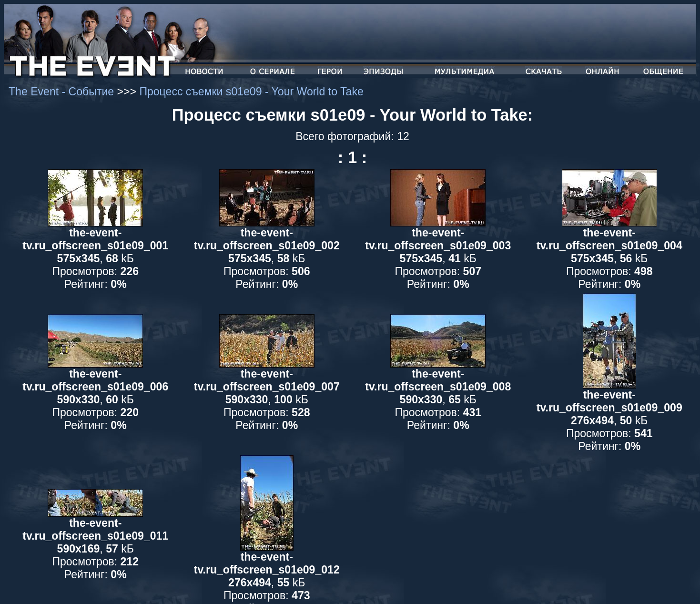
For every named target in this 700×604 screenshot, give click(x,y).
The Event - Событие (63, 92)
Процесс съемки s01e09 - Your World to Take (251, 92)
